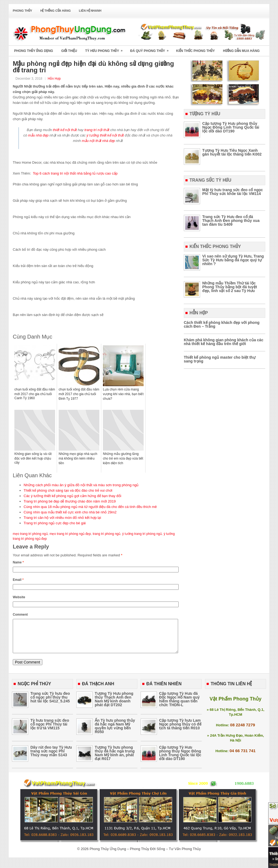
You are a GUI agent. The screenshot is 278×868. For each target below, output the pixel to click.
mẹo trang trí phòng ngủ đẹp (70, 534)
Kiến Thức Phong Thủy (195, 51)
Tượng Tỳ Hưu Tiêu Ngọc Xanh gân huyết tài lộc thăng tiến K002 (232, 152)
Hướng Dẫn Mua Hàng (241, 51)
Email (18, 580)
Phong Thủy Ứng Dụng (34, 51)
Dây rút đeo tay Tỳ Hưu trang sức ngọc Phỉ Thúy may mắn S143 (51, 758)
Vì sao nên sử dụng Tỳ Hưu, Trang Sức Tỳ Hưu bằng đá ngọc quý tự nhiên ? (233, 260)
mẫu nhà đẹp (38, 135)
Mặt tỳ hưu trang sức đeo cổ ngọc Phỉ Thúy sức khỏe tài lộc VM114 (233, 192)
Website (19, 597)
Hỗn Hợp (54, 79)
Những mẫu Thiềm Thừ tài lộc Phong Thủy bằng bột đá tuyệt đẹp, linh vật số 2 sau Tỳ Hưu (230, 287)
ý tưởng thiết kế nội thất (105, 135)
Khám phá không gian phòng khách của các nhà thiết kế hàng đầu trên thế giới (224, 342)
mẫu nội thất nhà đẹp (98, 141)
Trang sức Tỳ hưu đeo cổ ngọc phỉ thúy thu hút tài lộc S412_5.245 (50, 704)
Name (18, 562)
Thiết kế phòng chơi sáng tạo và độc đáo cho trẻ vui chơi (68, 490)
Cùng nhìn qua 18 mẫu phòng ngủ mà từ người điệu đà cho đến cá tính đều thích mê (90, 507)
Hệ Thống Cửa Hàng (55, 11)
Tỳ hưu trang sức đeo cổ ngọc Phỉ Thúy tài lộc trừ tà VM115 (50, 731)
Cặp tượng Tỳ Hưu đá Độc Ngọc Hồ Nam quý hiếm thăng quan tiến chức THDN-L (179, 706)
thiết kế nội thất (65, 130)
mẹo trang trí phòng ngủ (30, 534)
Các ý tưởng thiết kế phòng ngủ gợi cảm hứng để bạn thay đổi (72, 496)
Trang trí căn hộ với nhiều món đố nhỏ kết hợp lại (62, 518)
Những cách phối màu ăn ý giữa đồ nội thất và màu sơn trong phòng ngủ (81, 485)
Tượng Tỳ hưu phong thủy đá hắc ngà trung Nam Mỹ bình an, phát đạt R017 (115, 759)
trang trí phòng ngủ (107, 534)
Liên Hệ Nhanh (90, 11)
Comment (20, 615)
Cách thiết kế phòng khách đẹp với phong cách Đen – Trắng (222, 324)
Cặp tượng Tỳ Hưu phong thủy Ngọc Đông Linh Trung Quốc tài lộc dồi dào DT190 (231, 127)
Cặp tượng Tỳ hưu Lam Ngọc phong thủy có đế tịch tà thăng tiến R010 (180, 731)
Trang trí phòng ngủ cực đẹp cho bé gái (55, 523)
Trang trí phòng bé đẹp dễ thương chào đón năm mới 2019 (70, 501)
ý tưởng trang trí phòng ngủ (142, 534)
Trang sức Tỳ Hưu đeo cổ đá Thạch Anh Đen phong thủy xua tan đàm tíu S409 (231, 221)
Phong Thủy (22, 11)
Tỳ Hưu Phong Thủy (106, 49)
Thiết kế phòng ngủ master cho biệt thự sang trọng (220, 359)
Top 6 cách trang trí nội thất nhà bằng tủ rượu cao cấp (75, 173)
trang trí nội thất (97, 130)
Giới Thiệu (69, 51)
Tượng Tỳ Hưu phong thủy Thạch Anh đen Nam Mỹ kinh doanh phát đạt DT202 (114, 706)
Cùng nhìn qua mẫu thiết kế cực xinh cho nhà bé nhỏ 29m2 (70, 512)
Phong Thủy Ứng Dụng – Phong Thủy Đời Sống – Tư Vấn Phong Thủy (145, 855)
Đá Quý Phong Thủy (151, 49)
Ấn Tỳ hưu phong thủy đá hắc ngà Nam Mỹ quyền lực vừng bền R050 (115, 733)
